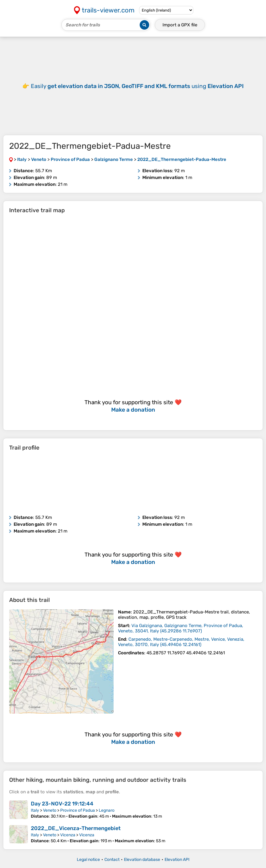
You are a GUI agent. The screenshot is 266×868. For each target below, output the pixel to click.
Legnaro (107, 810)
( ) (181, 628)
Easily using (137, 86)
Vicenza (68, 835)
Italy (35, 810)
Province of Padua (78, 810)
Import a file (180, 25)
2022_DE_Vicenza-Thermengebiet (76, 828)
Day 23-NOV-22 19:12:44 (62, 804)
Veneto (50, 810)
